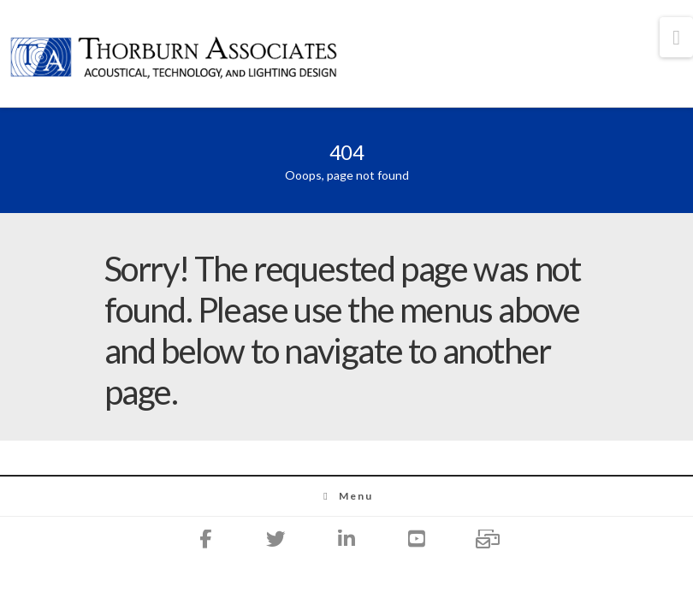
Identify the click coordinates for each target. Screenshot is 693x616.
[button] (676, 37)
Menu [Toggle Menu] (347, 496)
